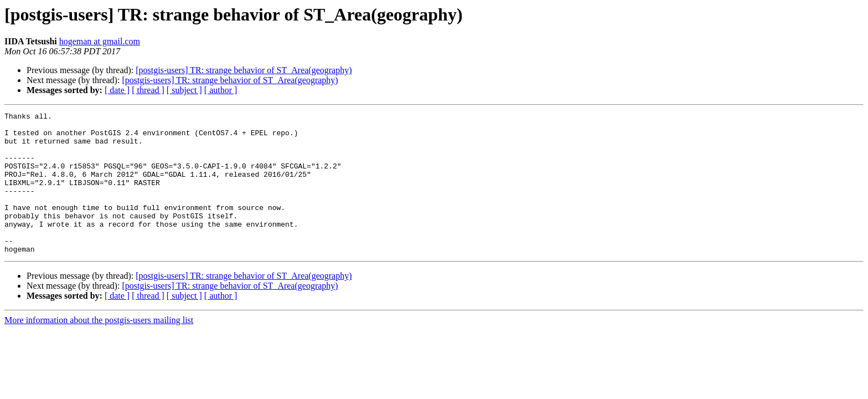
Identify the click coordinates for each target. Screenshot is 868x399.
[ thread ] (148, 90)
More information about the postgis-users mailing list (99, 348)
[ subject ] (184, 90)
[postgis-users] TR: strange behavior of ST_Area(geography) (244, 70)
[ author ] (221, 90)
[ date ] (117, 90)
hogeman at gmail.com (100, 41)
